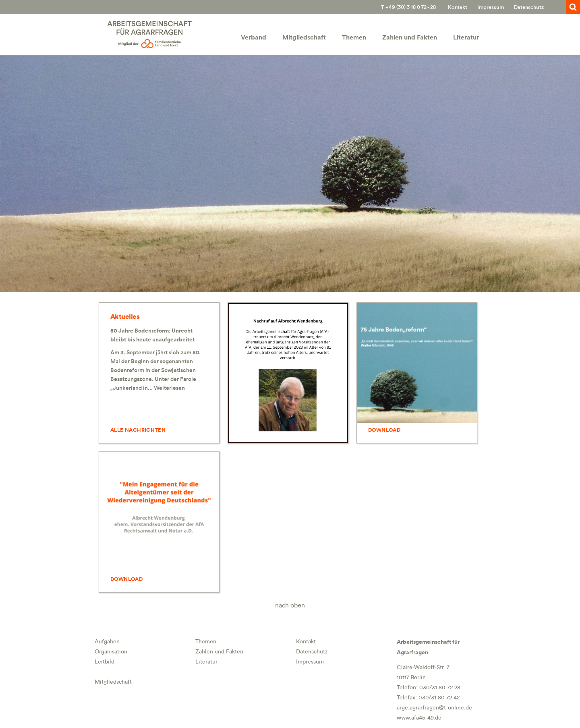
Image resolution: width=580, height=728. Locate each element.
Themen (354, 37)
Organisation (111, 652)
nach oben (290, 605)
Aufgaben (107, 642)
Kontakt (458, 7)
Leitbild (105, 662)
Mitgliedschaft (304, 37)
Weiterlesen (169, 388)
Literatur (466, 37)
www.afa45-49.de (419, 718)
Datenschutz (529, 7)
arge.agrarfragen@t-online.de (434, 708)
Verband (254, 37)
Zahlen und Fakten (410, 37)
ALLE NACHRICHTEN (138, 430)
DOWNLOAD (384, 430)
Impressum (491, 7)
